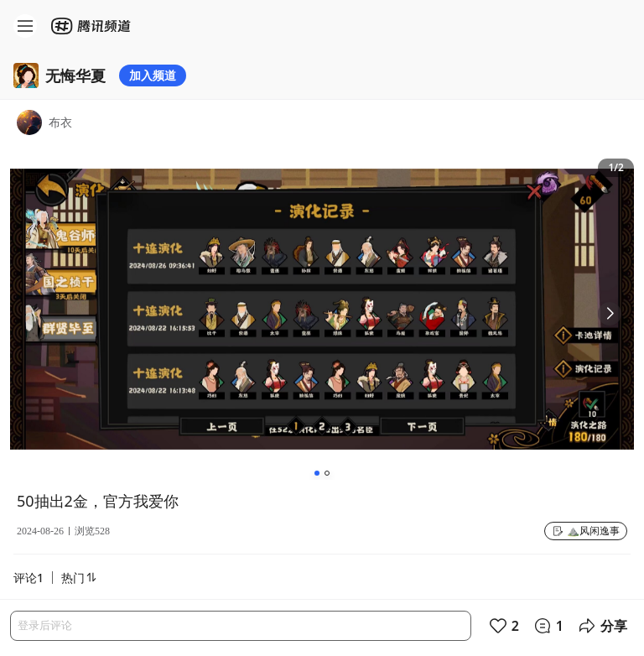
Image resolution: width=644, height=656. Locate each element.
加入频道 (153, 75)
